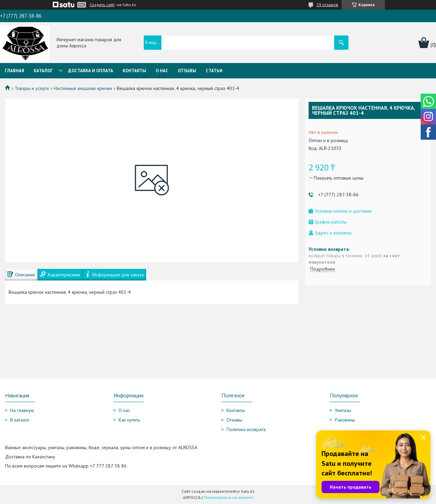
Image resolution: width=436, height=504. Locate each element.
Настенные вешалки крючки (83, 88)
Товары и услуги (32, 88)
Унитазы (343, 410)
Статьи (214, 71)
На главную (22, 410)
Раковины (345, 420)
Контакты (134, 71)
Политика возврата (246, 429)
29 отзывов (327, 5)
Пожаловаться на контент (228, 497)
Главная (14, 71)
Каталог (43, 71)
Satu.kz (248, 491)
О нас (162, 71)
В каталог (20, 420)
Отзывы (187, 71)
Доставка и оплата (91, 71)
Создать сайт (102, 5)
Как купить (129, 420)
